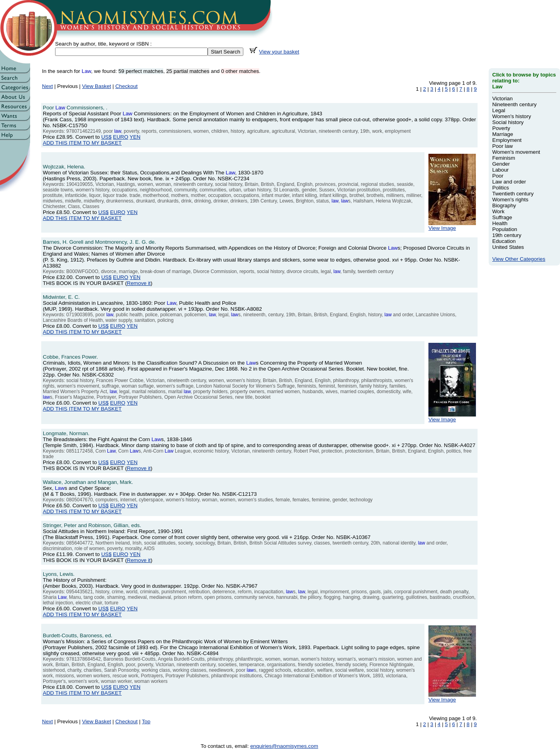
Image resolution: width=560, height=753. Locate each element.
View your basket (279, 52)
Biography (504, 205)
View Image (452, 226)
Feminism (504, 158)
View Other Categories (519, 259)
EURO (121, 137)
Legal (499, 110)
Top (146, 721)
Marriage (503, 134)
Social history (508, 122)
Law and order (509, 182)
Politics (501, 188)
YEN (135, 137)
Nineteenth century (514, 104)
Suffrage (502, 217)
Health (500, 223)
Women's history (512, 116)
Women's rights (510, 200)
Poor (498, 176)
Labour (501, 170)
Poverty (501, 128)
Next (47, 86)
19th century (507, 235)
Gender (501, 164)
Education (504, 241)
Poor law (503, 146)
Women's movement (516, 152)
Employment (507, 140)
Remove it (139, 283)
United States (508, 247)
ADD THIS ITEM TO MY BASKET (82, 143)
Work (498, 211)
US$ (106, 137)
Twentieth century (513, 194)
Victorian (503, 98)
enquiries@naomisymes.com (284, 746)
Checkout (126, 86)
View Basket (97, 86)
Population (505, 229)
